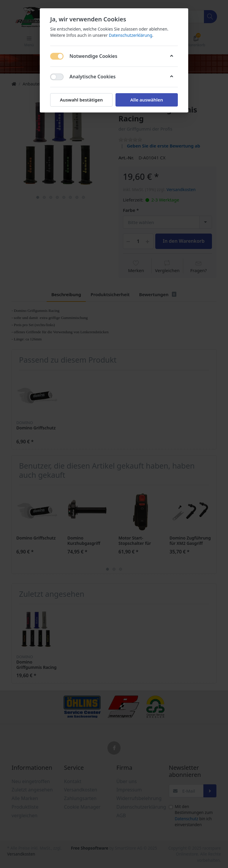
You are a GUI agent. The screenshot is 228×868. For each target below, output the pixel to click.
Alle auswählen (147, 100)
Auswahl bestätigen (81, 100)
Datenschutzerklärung (130, 35)
